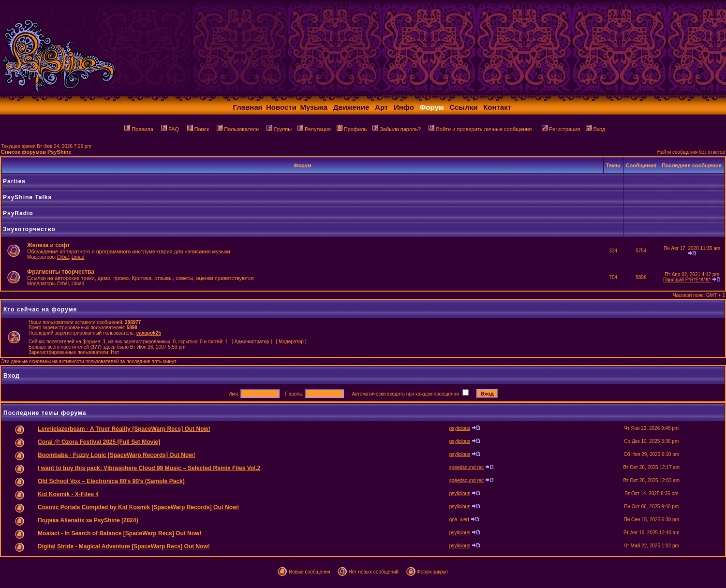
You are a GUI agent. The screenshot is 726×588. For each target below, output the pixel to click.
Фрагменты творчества (61, 272)
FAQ (170, 129)
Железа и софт (48, 245)
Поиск (198, 129)
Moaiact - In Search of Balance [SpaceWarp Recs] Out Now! (119, 533)
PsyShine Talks (27, 197)
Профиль (352, 129)
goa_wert (459, 520)
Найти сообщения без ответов (691, 152)
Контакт (497, 107)
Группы (279, 129)
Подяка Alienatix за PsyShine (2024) (88, 520)
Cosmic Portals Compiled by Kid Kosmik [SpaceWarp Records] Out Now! (138, 507)
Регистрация (561, 129)
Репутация (314, 129)
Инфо (404, 107)
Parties (14, 181)
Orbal (63, 257)
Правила (139, 129)
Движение (351, 107)
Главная (248, 107)
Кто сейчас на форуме (40, 309)
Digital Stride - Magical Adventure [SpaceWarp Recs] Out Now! (124, 546)
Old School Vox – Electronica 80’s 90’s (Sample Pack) (111, 481)
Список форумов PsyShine (36, 152)
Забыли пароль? (397, 129)
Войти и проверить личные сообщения (480, 129)
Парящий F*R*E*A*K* (687, 280)
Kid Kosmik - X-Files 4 (68, 494)
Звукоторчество (29, 229)
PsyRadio (18, 213)
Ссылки (463, 107)
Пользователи (238, 129)
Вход (595, 129)
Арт (381, 107)
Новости (281, 107)
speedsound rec (467, 467)
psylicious (460, 428)
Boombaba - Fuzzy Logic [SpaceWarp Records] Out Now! (117, 455)
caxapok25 (149, 333)
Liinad (78, 257)
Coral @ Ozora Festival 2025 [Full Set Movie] (99, 442)
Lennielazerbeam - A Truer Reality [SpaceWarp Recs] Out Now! (124, 429)
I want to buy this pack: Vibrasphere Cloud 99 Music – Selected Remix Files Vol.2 (149, 468)
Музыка (314, 107)
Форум (432, 107)
